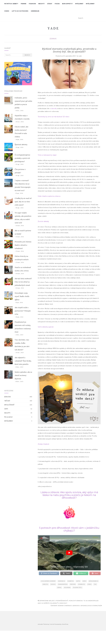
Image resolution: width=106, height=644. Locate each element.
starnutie (82, 584)
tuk (95, 584)
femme (24, 4)
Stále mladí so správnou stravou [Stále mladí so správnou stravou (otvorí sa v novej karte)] (49, 196)
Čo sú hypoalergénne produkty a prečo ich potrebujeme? (22, 158)
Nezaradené (8, 417)
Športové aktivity (21, 144)
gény (84, 581)
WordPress (65, 624)
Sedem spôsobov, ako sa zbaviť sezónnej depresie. (23, 375)
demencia (62, 581)
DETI (6, 409)
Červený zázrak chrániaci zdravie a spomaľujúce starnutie (76, 606)
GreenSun (35, 11)
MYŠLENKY (79, 4)
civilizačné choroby (48, 581)
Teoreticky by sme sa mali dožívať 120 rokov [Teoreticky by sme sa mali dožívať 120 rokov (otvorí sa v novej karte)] (54, 117)
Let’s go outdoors (20, 11)
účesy (50, 4)
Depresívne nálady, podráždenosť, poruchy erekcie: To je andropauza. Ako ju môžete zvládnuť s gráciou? (68, 602)
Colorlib (52, 624)
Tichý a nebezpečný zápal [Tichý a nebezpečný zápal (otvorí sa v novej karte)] (47, 155)
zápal (59, 587)
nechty (42, 4)
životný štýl (77, 587)
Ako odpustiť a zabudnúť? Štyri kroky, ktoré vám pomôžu (23, 361)
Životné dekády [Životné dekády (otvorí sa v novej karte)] (43, 221)
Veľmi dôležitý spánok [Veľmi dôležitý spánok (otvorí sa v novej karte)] (46, 327)
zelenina (67, 587)
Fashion (32, 4)
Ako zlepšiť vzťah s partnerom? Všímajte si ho (23, 311)
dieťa (78, 581)
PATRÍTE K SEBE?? (11, 4)
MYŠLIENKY (90, 4)
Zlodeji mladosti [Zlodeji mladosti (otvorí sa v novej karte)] (43, 444)
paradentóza (63, 584)
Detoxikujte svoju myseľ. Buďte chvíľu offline (22, 296)
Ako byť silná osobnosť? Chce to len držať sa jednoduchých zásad (23, 282)
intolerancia (93, 581)
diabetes (71, 581)
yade (80, 56)
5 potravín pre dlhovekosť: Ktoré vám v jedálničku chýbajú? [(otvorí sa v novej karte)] (69, 529)
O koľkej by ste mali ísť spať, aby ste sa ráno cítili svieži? (23, 202)
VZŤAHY (7, 401)
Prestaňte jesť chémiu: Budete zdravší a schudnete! (23, 245)
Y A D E (53, 28)
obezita (45, 584)
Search (27, 55)
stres (89, 584)
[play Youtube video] (69, 553)
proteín (73, 584)
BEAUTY (7, 413)
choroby (54, 108)
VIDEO (7, 11)
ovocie (53, 584)
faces (57, 4)
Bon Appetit (67, 4)
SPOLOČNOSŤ (9, 405)
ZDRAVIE (53, 39)
